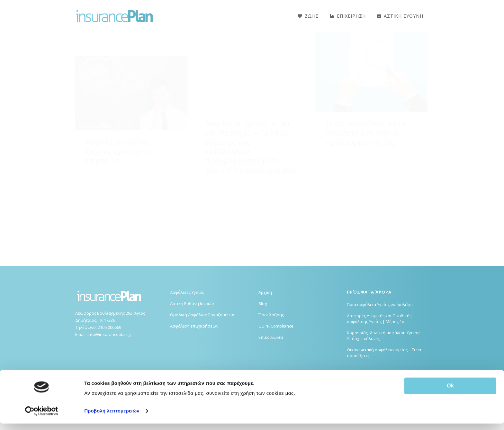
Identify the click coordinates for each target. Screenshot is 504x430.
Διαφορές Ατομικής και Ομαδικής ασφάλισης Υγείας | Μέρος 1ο (379, 351)
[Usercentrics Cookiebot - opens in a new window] (42, 417)
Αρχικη (265, 324)
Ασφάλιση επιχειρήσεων (194, 358)
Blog (263, 336)
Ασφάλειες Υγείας (187, 324)
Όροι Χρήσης (271, 347)
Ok (450, 392)
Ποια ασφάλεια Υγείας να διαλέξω (380, 337)
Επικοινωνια (271, 369)
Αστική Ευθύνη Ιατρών (192, 336)
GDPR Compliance (276, 358)
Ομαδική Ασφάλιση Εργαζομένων (203, 347)
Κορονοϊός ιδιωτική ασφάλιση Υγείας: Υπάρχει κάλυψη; (383, 368)
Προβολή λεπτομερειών (112, 417)
